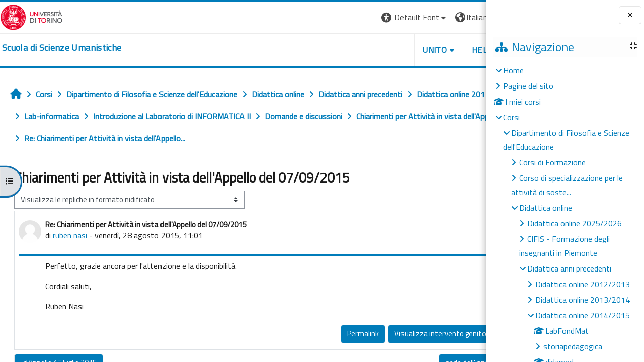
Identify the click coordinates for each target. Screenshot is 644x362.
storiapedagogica (573, 346)
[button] (347, 17)
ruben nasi (70, 235)
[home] (62, 48)
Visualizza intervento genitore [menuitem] (376, 334)
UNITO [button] (368, 50)
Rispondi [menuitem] (455, 331)
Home (513, 70)
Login (468, 17)
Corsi (511, 117)
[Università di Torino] (31, 16)
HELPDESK (425, 50)
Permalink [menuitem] (296, 334)
